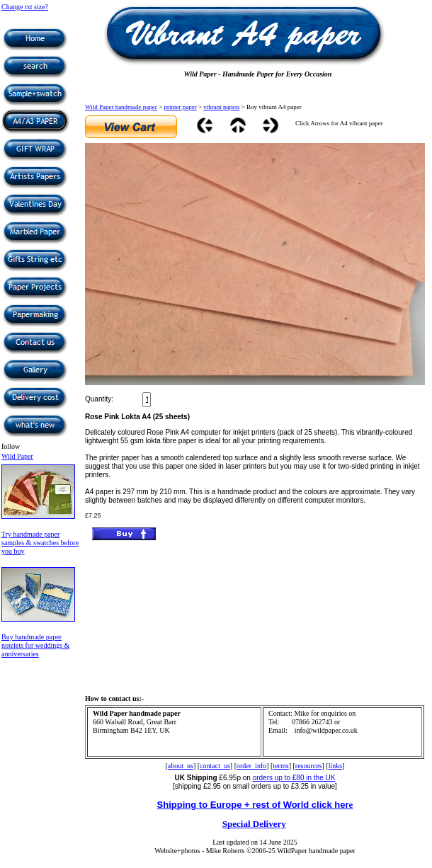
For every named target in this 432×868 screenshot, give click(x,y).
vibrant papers (221, 107)
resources (309, 766)
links (335, 766)
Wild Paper (17, 456)
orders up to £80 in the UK (294, 778)
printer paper (180, 107)
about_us (181, 766)
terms (280, 766)
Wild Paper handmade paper (121, 107)
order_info (251, 766)
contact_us (215, 766)
